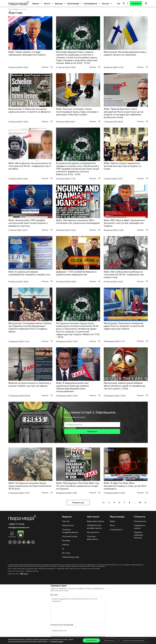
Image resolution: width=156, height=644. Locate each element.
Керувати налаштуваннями (133, 640)
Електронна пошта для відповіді (62, 625)
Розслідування (90, 3)
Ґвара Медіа (13, 9)
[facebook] (10, 542)
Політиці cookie (57, 641)
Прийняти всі (91, 640)
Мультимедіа (73, 3)
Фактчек (59, 3)
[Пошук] (124, 3)
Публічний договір (71, 557)
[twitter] (24, 542)
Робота (65, 545)
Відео (113, 521)
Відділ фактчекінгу (96, 521)
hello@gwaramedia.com (19, 527)
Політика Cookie (70, 536)
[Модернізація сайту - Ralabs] (20, 574)
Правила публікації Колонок (138, 535)
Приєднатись (140, 521)
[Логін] (146, 3)
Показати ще (78, 503)
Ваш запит (54, 595)
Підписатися (92, 431)
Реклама (66, 540)
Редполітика (68, 525)
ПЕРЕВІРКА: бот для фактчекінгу (94, 527)
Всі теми (66, 553)
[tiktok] (33, 542)
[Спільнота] (136, 3)
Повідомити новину (139, 527)
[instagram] (15, 542)
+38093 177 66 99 (16, 524)
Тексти (47, 3)
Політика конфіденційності (70, 531)
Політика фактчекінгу (93, 538)
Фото (112, 525)
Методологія (93, 532)
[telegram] (19, 542)
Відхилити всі (110, 640)
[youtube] (28, 542)
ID (63, 549)
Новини (36, 3)
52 (140, 502)
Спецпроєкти (116, 529)
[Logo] (19, 3)
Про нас (106, 3)
